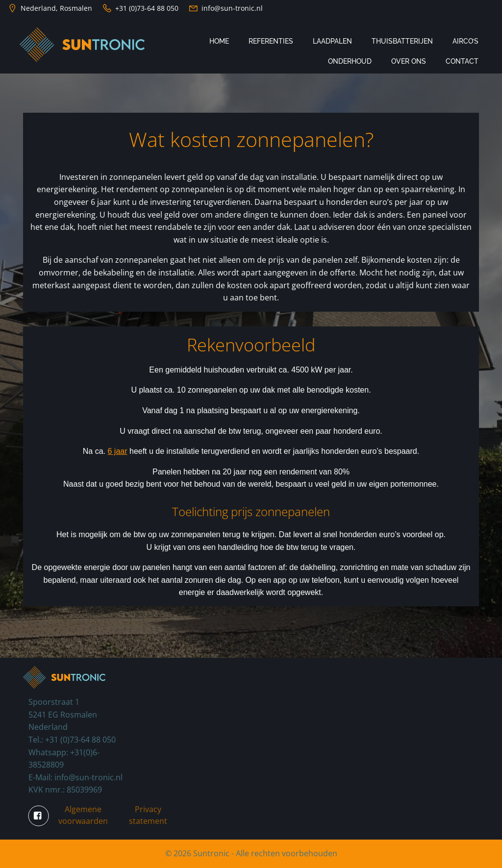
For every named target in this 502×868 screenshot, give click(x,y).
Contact (462, 61)
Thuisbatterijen (402, 41)
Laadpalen (332, 41)
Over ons (409, 61)
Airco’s (465, 41)
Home (219, 41)
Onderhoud (350, 61)
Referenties (271, 41)
